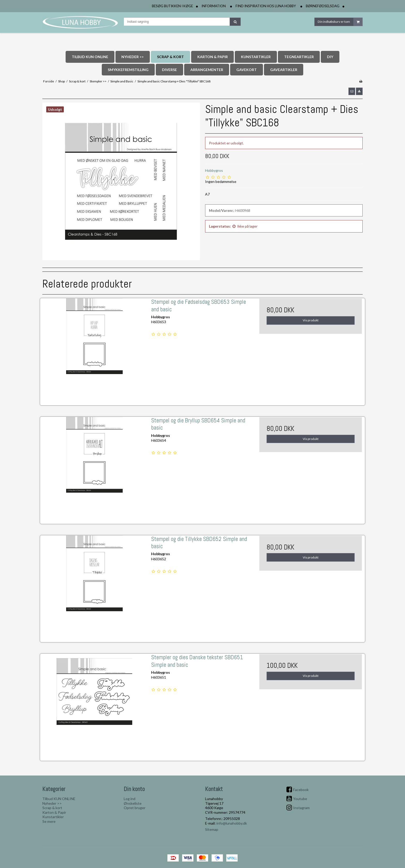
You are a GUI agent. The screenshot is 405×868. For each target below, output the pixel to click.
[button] (352, 91)
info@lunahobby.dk (232, 823)
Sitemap (212, 829)
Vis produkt (311, 320)
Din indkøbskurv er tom (340, 22)
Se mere (49, 821)
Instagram (301, 808)
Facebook (301, 790)
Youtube (300, 799)
